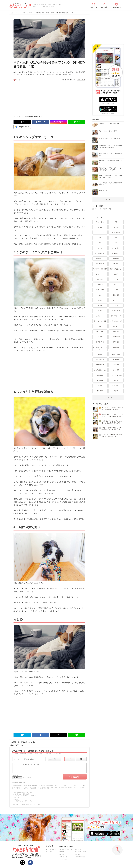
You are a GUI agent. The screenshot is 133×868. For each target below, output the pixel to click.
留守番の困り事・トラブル (100, 348)
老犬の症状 (100, 375)
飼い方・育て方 (100, 222)
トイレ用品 (100, 279)
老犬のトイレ (100, 360)
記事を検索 (104, 7)
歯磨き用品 (116, 295)
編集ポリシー (63, 852)
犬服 (100, 326)
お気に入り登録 (81, 80)
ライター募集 (63, 859)
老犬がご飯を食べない (100, 370)
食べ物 (100, 227)
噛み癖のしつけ (116, 253)
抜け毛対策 (100, 380)
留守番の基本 (116, 337)
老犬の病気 (116, 370)
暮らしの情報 (116, 232)
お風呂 (116, 380)
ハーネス (116, 290)
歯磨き (100, 386)
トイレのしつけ (100, 259)
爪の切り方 (100, 391)
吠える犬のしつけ (100, 253)
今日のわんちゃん (51, 849)
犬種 (116, 222)
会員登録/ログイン (116, 7)
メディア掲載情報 (80, 857)
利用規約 (62, 854)
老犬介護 (100, 354)
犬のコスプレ (116, 326)
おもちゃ (100, 300)
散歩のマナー (100, 274)
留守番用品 (116, 342)
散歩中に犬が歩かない (116, 269)
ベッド (116, 285)
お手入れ (116, 227)
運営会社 (78, 854)
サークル (100, 285)
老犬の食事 (116, 360)
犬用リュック (100, 316)
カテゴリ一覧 (94, 7)
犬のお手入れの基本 (116, 375)
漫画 (100, 243)
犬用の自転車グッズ (116, 321)
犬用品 (116, 274)
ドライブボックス (116, 316)
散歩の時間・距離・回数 (100, 269)
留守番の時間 (100, 342)
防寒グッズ (116, 332)
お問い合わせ (63, 857)
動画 (116, 243)
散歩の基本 (116, 259)
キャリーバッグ (116, 311)
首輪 (100, 295)
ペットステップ (100, 332)
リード (100, 305)
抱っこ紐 (100, 337)
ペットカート (100, 311)
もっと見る (108, 200)
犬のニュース (100, 232)
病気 (100, 238)
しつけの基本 (116, 248)
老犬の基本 (116, 347)
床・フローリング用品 (100, 321)
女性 (70, 759)
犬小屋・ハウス (100, 290)
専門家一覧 (78, 849)
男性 (81, 759)
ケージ (116, 279)
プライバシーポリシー (81, 852)
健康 (116, 238)
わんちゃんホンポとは (66, 849)
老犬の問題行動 (100, 365)
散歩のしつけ (100, 264)
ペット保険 (49, 852)
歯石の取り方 (116, 386)
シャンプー (116, 300)
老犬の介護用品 (116, 354)
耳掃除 (116, 391)
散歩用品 (116, 264)
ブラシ (116, 305)
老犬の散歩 (116, 365)
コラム (100, 248)
